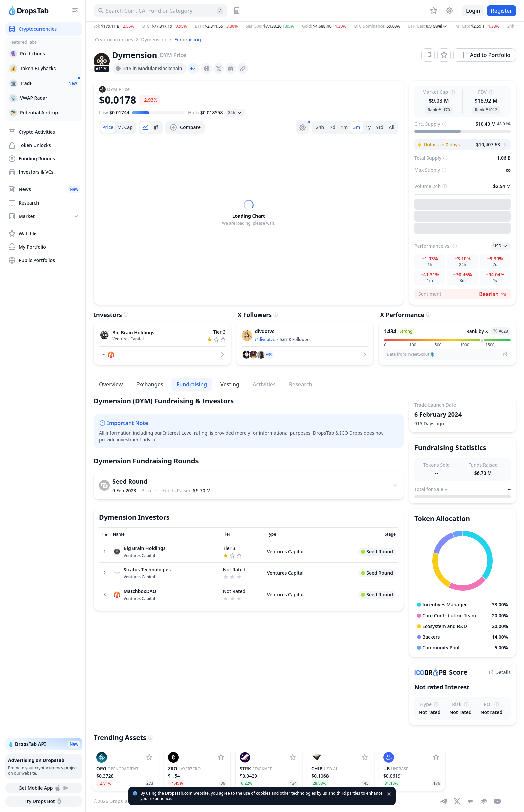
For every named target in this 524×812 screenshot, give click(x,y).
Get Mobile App (44, 788)
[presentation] (207, 69)
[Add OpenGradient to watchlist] (149, 757)
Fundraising (188, 40)
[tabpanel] (249, 213)
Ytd (380, 127)
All (391, 127)
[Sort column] (105, 534)
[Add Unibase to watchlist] (436, 757)
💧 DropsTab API (44, 744)
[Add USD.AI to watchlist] (365, 757)
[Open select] (235, 113)
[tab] (108, 127)
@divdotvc (265, 339)
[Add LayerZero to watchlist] (221, 757)
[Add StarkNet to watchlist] (293, 757)
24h (320, 127)
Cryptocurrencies (114, 40)
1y (368, 127)
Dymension (154, 40)
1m (344, 127)
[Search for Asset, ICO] (160, 11)
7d (332, 127)
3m (356, 127)
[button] (305, 26)
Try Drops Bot (44, 801)
